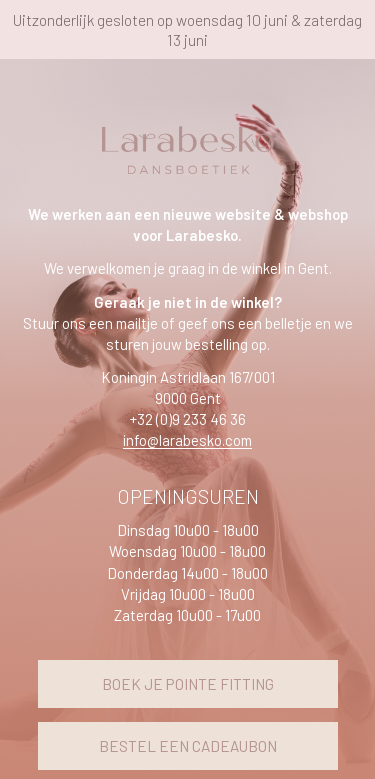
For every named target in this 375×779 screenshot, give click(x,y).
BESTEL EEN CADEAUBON (188, 746)
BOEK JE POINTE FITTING (188, 684)
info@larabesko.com (187, 440)
